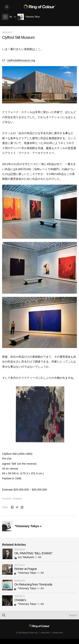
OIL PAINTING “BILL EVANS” (33, 553)
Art (40, 557)
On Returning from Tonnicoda (33, 584)
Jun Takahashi (24, 557)
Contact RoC (58, 633)
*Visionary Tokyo (25, 573)
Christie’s (20, 600)
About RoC (45, 633)
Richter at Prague (26, 569)
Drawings (17, 499)
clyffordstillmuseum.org (21, 60)
